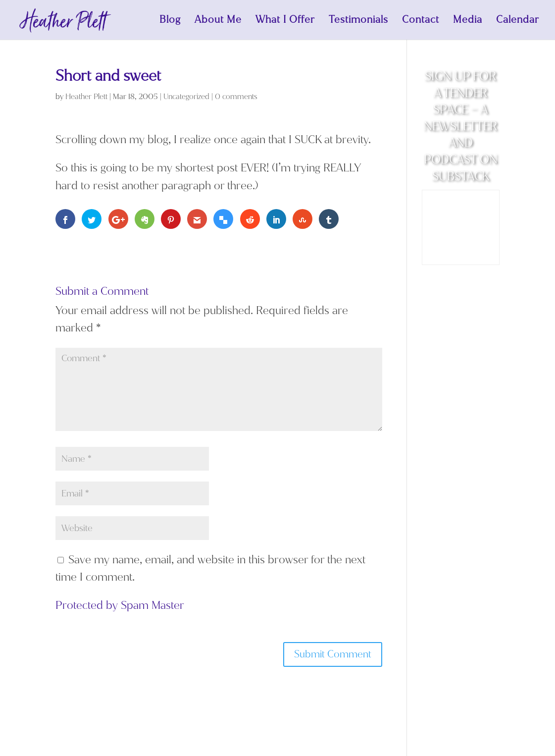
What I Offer (285, 21)
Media (468, 21)
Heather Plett (86, 97)
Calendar (518, 21)
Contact (421, 21)
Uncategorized (186, 97)
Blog (170, 21)
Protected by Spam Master (120, 605)
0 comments (236, 97)
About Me (218, 21)
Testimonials (358, 21)
